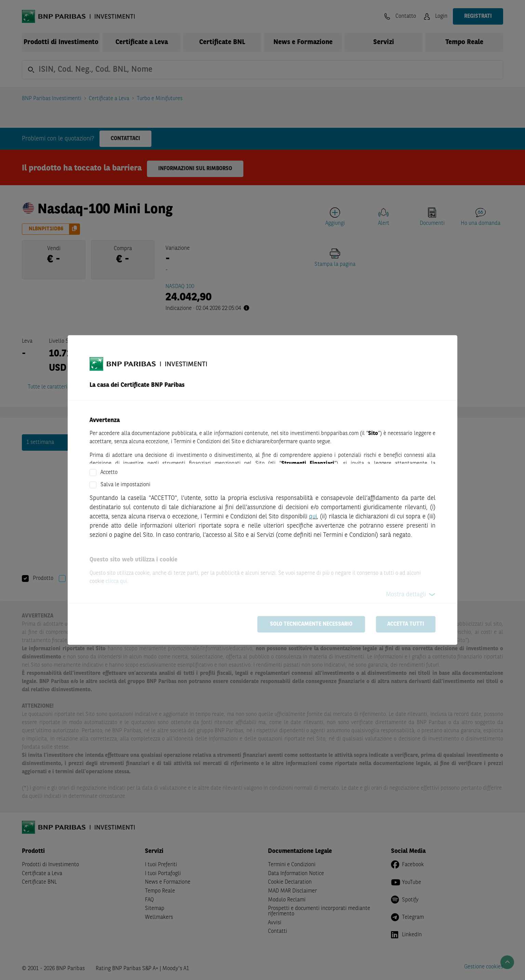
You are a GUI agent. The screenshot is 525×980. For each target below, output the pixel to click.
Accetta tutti (406, 624)
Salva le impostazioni (125, 485)
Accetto (109, 473)
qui (313, 517)
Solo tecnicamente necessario (311, 624)
